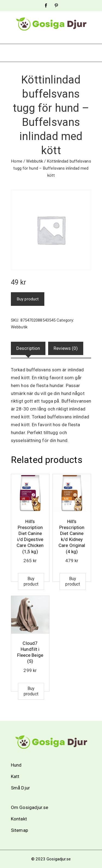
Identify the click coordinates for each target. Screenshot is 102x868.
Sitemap (19, 830)
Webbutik (35, 161)
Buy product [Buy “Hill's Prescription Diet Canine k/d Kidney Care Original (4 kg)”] (73, 581)
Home (16, 161)
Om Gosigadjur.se (30, 807)
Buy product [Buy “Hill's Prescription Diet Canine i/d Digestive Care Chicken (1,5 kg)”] (31, 581)
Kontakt (19, 819)
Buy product (28, 299)
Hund (16, 765)
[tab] (28, 348)
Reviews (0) (66, 348)
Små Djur (20, 788)
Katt (15, 776)
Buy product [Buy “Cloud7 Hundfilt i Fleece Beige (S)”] (31, 691)
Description (28, 348)
